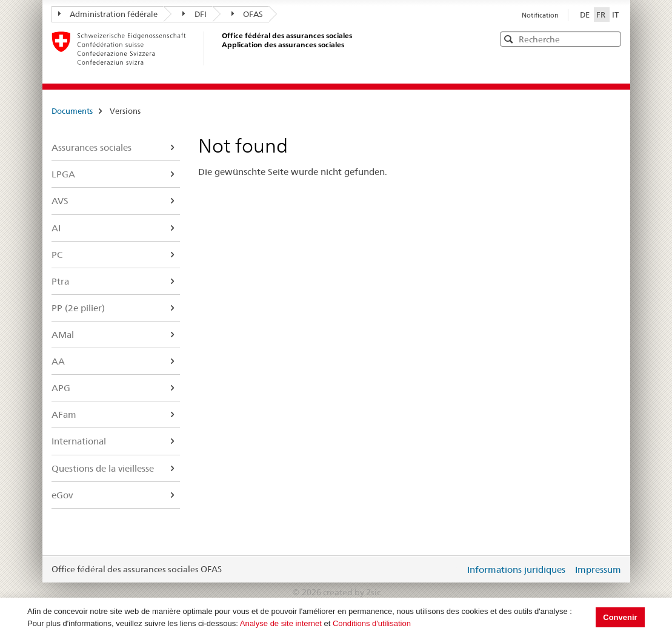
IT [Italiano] (615, 15)
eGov (62, 495)
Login (453, 569)
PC (57, 255)
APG (61, 388)
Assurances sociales (91, 147)
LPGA (63, 174)
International (79, 441)
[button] (611, 38)
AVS (60, 201)
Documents (72, 111)
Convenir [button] (620, 617)
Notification (540, 15)
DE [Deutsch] (586, 15)
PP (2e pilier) (78, 308)
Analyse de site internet (281, 623)
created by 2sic (352, 592)
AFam (64, 414)
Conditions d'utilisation (372, 623)
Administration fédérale (108, 14)
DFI (195, 14)
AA (58, 361)
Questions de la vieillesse (103, 468)
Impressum (598, 569)
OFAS (248, 14)
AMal (63, 335)
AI (56, 228)
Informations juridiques (516, 569)
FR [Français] (602, 15)
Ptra (60, 281)
